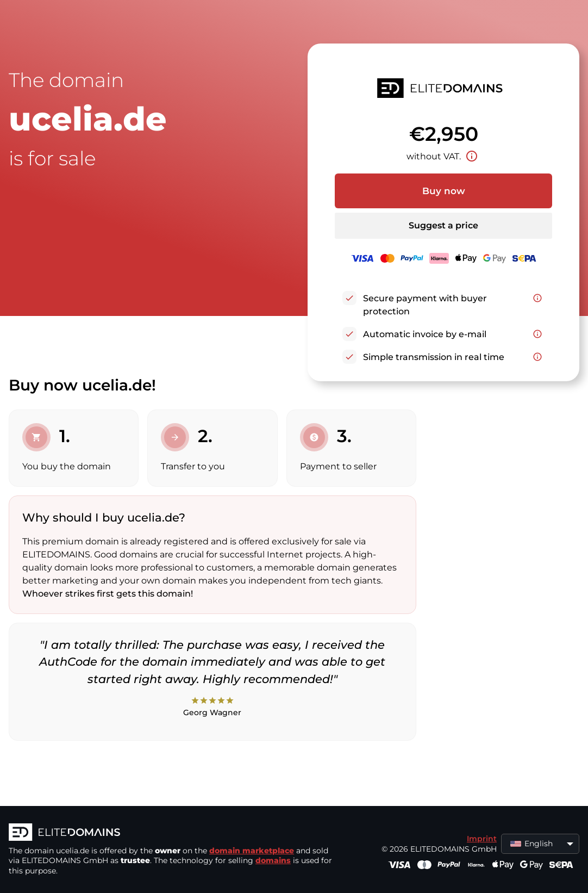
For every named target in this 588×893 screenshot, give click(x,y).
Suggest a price (443, 225)
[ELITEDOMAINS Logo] (172, 833)
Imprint (482, 839)
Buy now (444, 191)
